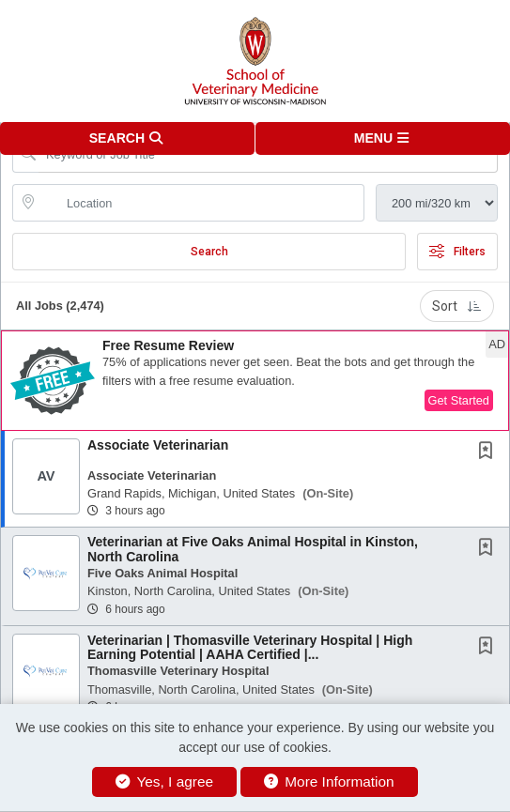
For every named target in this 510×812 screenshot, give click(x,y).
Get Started (459, 400)
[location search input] (201, 203)
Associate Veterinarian (158, 445)
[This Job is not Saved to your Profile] (489, 452)
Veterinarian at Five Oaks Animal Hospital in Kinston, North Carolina (253, 549)
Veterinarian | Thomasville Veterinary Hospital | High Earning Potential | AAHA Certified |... (250, 647)
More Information (329, 781)
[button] (383, 138)
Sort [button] (457, 306)
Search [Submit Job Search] (209, 252)
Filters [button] (457, 252)
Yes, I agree (164, 781)
